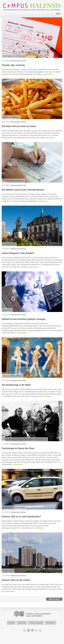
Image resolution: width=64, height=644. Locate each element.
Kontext (23, 61)
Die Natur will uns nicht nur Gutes (19, 126)
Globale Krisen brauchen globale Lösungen (24, 319)
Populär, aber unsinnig (13, 65)
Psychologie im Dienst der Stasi (18, 448)
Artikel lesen (48, 74)
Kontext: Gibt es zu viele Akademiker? (21, 516)
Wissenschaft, (16, 61)
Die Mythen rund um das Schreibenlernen (23, 190)
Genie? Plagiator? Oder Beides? (18, 253)
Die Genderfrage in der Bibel (16, 385)
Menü (58, 14)
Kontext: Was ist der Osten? (16, 580)
